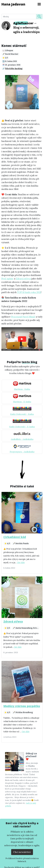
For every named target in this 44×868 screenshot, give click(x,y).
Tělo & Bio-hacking (14, 69)
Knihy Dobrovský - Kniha (22, 414)
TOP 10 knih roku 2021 (29, 292)
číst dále (21, 563)
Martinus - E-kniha (22, 402)
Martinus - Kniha (22, 389)
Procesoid (17, 317)
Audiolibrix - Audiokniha (22, 439)
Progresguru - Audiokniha (22, 452)
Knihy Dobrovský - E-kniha (22, 427)
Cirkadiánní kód (15, 537)
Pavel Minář (29, 317)
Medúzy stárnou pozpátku (22, 706)
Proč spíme (7, 279)
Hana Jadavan (13, 4)
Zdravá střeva (23, 279)
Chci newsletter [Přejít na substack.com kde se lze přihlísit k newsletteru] (22, 852)
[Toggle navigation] (39, 4)
